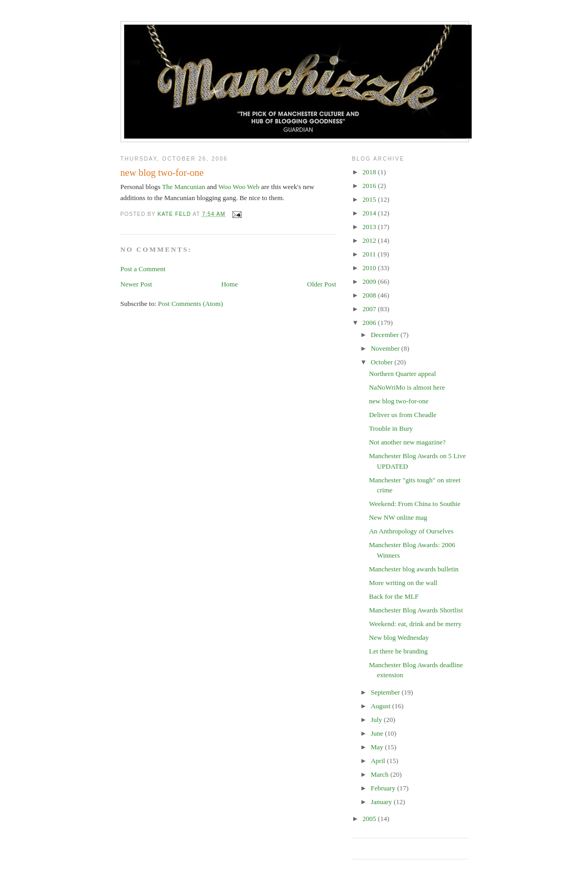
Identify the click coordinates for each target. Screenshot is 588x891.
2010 (370, 268)
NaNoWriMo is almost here (407, 387)
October (382, 362)
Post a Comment (143, 269)
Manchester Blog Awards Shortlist (416, 610)
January (382, 802)
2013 (370, 227)
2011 (370, 254)
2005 (370, 819)
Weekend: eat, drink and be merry (415, 624)
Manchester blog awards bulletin (414, 569)
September (386, 692)
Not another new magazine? (407, 442)
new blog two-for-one (399, 401)
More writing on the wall (403, 583)
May (378, 747)
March (380, 774)
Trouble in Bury (391, 428)
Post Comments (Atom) (191, 304)
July (377, 720)
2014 (370, 213)
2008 (370, 295)
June (378, 733)
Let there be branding (398, 651)
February (384, 788)
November (386, 348)
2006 (370, 323)
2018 (370, 172)
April (379, 761)
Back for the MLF (394, 596)
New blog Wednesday (399, 637)
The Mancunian (184, 187)
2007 (370, 309)
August (381, 706)
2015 (370, 199)
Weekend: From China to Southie (415, 504)
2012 (370, 240)
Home (230, 284)
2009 (370, 281)
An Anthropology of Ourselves (411, 531)
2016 (370, 186)
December (386, 335)
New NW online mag (398, 517)
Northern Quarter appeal (402, 374)
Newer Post (136, 284)
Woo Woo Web (239, 187)
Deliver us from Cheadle (403, 415)
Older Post (321, 284)
